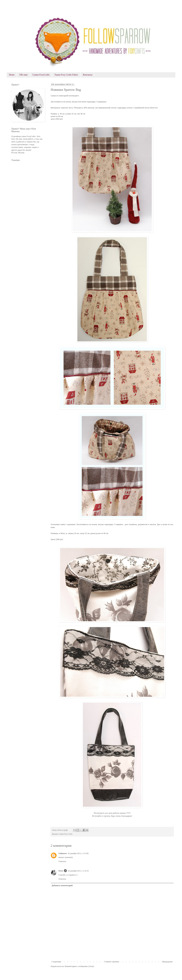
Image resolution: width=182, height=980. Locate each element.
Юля (61, 871)
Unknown (63, 853)
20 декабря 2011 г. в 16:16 (78, 871)
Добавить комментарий (62, 885)
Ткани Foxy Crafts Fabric (66, 75)
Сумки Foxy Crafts (66, 834)
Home (12, 75)
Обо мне (23, 75)
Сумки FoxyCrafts (41, 75)
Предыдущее (167, 962)
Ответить (62, 861)
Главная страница (112, 962)
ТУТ (128, 813)
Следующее (56, 962)
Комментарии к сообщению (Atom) (79, 966)
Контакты (88, 75)
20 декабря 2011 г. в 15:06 (78, 853)
